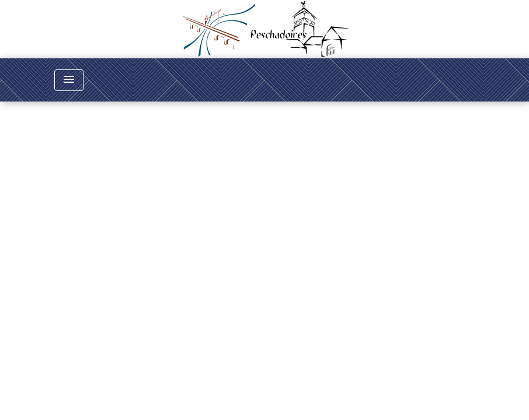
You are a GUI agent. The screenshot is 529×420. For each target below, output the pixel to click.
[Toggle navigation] (69, 80)
